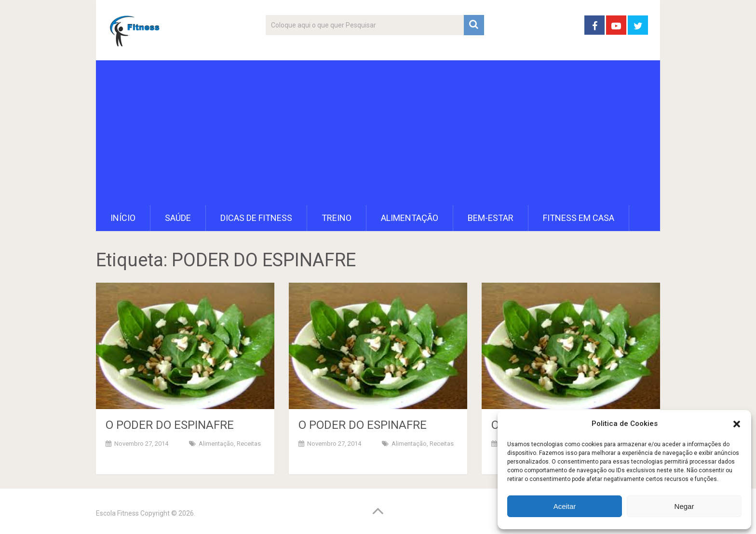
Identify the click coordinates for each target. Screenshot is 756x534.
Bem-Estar (491, 218)
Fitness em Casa (579, 218)
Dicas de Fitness (256, 218)
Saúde (178, 218)
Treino (337, 218)
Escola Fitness (117, 513)
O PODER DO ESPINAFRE (170, 425)
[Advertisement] (378, 133)
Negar (684, 506)
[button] (737, 424)
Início (123, 218)
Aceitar (565, 506)
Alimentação (410, 218)
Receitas (249, 444)
